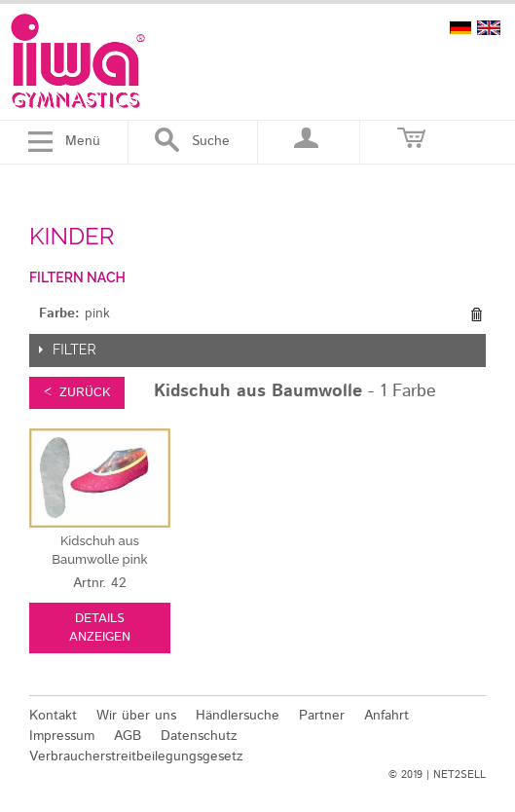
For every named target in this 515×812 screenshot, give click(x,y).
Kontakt (53, 716)
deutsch (460, 28)
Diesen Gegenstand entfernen (476, 314)
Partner (322, 716)
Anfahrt (386, 716)
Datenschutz (199, 736)
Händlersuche (238, 716)
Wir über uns (136, 716)
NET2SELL (460, 775)
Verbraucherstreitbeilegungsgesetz (136, 757)
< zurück (77, 393)
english (489, 28)
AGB (128, 736)
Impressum (62, 736)
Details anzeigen (100, 628)
